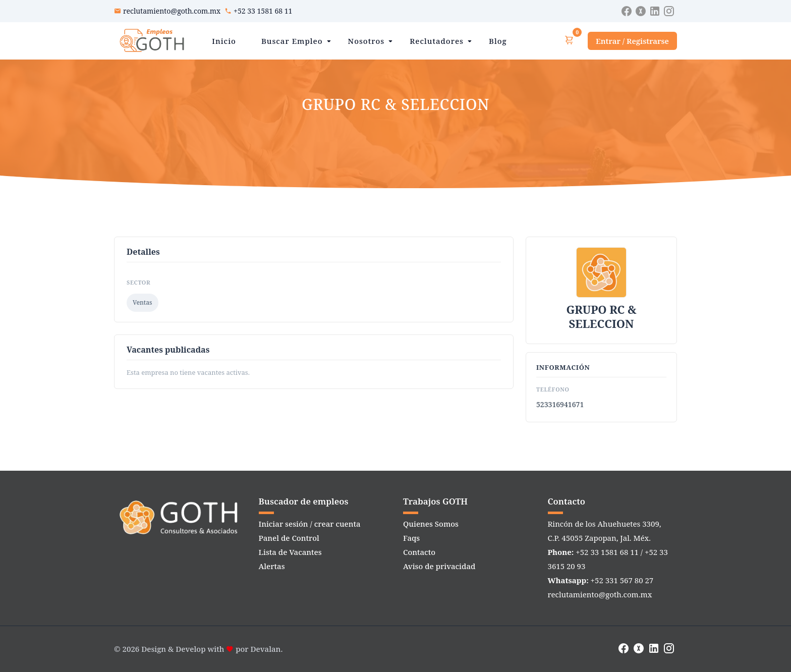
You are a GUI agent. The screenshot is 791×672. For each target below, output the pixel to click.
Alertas (272, 566)
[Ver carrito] (569, 40)
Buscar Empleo (292, 41)
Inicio (224, 41)
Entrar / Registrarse (632, 41)
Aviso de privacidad (439, 566)
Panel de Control (289, 538)
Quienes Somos (431, 524)
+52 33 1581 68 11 (263, 11)
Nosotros (366, 41)
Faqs (411, 538)
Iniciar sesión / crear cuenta (310, 524)
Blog (498, 41)
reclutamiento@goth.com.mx (172, 11)
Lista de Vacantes (290, 552)
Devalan (266, 649)
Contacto (419, 552)
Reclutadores (437, 41)
